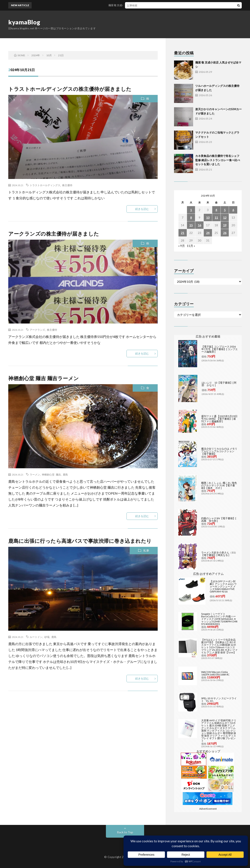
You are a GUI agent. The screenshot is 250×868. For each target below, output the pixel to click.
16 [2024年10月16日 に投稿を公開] (199, 225)
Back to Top (125, 832)
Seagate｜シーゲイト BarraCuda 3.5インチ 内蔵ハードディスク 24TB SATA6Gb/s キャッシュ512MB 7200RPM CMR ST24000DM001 (219, 619)
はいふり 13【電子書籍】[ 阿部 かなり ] (219, 384)
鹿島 (65, 474)
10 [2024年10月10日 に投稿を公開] (208, 217)
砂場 (47, 637)
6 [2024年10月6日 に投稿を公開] (233, 210)
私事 (146, 551)
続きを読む (142, 209)
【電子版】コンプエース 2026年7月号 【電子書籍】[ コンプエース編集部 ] (220, 349)
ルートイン (36, 637)
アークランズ (37, 330)
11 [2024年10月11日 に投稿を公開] (216, 217)
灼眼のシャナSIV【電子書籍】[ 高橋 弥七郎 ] (219, 520)
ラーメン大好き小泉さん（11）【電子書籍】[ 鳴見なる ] (219, 554)
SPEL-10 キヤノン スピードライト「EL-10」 (219, 700)
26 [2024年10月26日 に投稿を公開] (225, 233)
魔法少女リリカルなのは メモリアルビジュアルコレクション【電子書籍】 (219, 451)
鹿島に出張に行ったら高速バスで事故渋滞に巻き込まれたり (80, 541)
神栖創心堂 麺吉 (51, 474)
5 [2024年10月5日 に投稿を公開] (225, 210)
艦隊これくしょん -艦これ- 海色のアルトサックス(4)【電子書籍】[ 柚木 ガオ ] (219, 485)
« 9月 (182, 246)
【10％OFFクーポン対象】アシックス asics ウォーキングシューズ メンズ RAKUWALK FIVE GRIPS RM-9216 (223, 586)
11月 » (191, 246)
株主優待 (67, 185)
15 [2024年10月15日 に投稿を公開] (191, 225)
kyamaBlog (24, 22)
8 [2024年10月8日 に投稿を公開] (191, 217)
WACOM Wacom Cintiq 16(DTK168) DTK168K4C (215, 673)
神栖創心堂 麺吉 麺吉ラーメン (44, 378)
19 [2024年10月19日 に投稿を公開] (225, 225)
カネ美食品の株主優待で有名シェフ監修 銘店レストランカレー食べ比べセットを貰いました (218, 160)
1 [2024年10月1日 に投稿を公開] (191, 210)
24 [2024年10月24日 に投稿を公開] (208, 233)
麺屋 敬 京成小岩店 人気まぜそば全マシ (134, 5)
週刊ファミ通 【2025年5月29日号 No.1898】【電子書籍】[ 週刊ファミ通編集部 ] (219, 419)
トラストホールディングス (45, 185)
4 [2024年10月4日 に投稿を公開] (216, 210)
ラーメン (35, 474)
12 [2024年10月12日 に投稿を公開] (225, 217)
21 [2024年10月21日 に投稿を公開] (183, 233)
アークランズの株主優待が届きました (54, 234)
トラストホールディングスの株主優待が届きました (70, 89)
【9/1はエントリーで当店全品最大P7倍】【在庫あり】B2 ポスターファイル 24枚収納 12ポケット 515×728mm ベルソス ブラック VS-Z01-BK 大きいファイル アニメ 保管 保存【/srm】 (219, 646)
